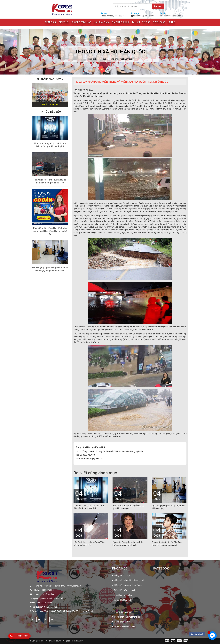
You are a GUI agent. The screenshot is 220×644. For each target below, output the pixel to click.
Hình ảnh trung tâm (50, 104)
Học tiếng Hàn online (123, 595)
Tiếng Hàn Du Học (122, 575)
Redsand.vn (78, 641)
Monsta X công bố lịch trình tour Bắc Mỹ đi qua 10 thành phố (50, 145)
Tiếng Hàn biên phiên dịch (126, 590)
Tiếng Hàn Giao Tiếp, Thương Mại (129, 580)
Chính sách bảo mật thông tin (127, 617)
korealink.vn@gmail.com (45, 594)
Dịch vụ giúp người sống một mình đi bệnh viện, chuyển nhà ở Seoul (50, 269)
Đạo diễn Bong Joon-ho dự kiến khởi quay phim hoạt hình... (128, 544)
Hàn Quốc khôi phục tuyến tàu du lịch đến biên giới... (128, 507)
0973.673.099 (120, 16)
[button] (35, 95)
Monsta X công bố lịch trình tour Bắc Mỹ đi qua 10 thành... (89, 507)
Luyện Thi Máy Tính (123, 600)
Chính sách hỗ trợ (122, 622)
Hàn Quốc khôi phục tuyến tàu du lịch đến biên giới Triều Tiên (50, 181)
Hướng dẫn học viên (123, 612)
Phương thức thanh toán (125, 627)
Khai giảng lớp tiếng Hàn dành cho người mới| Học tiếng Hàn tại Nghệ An (50, 231)
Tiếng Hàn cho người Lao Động (128, 585)
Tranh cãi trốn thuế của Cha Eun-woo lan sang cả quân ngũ (167, 544)
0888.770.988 (107, 16)
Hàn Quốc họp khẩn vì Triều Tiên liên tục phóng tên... (89, 544)
